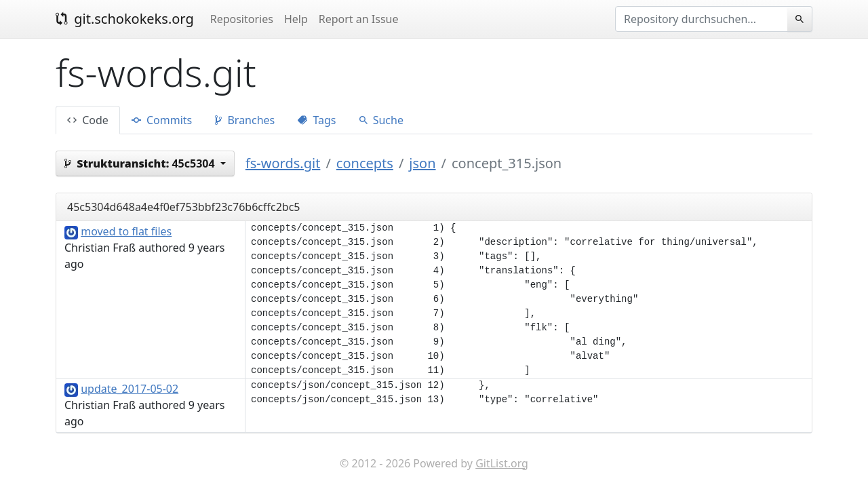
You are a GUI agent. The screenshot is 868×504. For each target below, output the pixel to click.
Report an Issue (359, 19)
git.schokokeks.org (125, 19)
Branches (245, 120)
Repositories (242, 19)
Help (296, 19)
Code (88, 120)
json (422, 163)
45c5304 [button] (141, 163)
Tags (317, 120)
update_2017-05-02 (130, 389)
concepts (365, 163)
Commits (162, 120)
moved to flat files (126, 231)
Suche (381, 120)
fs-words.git (283, 163)
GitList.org (502, 463)
